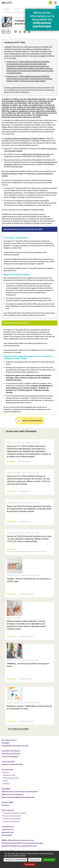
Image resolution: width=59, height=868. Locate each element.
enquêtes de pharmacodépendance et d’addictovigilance (25, 138)
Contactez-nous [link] (8, 827)
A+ (4, 32)
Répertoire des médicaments (13, 794)
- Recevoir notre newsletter (11, 816)
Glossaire (5, 805)
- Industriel (5, 772)
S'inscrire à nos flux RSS (11, 822)
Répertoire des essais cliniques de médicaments (20, 792)
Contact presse (7, 830)
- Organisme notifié (8, 775)
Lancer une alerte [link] (8, 762)
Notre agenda (7, 835)
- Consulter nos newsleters (11, 819)
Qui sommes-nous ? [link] (9, 740)
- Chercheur (6, 784)
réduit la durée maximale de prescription (36, 154)
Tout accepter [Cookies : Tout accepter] (49, 860)
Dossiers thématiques (10, 757)
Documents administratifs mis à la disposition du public (23, 843)
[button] (50, 3)
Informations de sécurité (11, 754)
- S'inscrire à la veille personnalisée (14, 813)
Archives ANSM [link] (7, 802)
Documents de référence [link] (11, 751)
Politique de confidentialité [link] (15, 860)
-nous (8, 832)
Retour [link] (7, 9)
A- (9, 32)
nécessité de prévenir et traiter (13, 174)
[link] (7, 3)
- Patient (5, 781)
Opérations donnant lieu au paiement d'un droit (19, 846)
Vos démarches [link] (8, 770)
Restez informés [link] (8, 810)
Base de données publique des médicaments (18, 797)
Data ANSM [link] (6, 789)
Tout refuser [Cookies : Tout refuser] (30, 864)
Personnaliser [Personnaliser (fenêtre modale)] (35, 860)
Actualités (17, 9)
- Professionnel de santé (10, 778)
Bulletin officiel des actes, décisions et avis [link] (18, 840)
